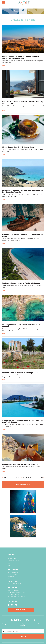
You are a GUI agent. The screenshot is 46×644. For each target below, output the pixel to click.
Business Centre (13, 580)
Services (11, 576)
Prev (4, 477)
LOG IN (10, 566)
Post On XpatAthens (14, 574)
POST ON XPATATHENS (23, 484)
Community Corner (14, 584)
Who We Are (12, 558)
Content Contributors (15, 598)
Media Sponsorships (15, 594)
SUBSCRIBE (23, 636)
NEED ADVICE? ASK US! (15, 572)
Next (42, 477)
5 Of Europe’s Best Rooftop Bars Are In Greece (20, 464)
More (3, 66)
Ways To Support (14, 590)
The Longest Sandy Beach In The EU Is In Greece (21, 283)
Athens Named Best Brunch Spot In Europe (19, 147)
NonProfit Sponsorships (16, 596)
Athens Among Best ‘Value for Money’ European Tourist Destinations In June (21, 57)
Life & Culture (13, 578)
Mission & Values (13, 560)
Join (9, 564)
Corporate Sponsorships (16, 592)
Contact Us (12, 562)
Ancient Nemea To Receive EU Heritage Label (20, 373)
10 (30, 477)
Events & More (13, 582)
